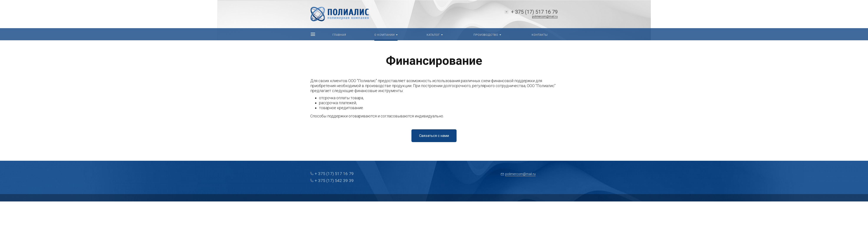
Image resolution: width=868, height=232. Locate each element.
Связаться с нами (434, 136)
